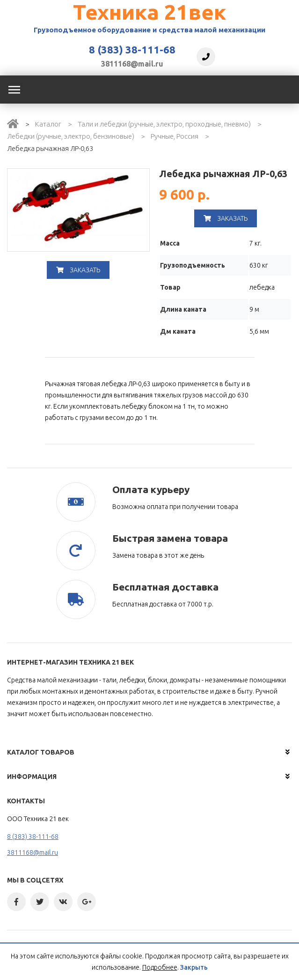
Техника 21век (149, 12)
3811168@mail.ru (132, 64)
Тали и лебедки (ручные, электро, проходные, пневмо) (164, 124)
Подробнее (160, 967)
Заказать (78, 270)
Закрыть (194, 967)
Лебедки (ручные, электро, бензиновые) (71, 136)
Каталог (48, 124)
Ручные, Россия (175, 136)
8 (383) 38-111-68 (132, 50)
